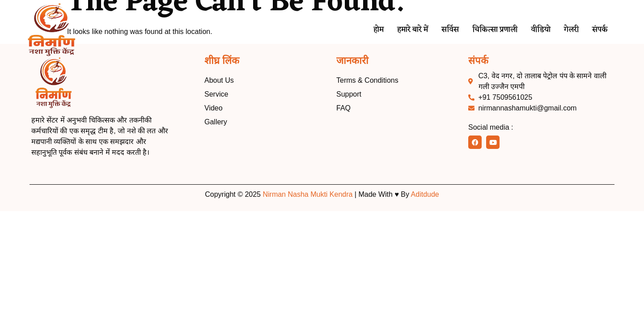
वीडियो (536, 30)
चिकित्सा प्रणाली (485, 30)
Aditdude (425, 194)
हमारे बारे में (396, 30)
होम (358, 30)
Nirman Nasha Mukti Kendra (307, 194)
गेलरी (569, 30)
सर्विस (437, 30)
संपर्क (599, 30)
